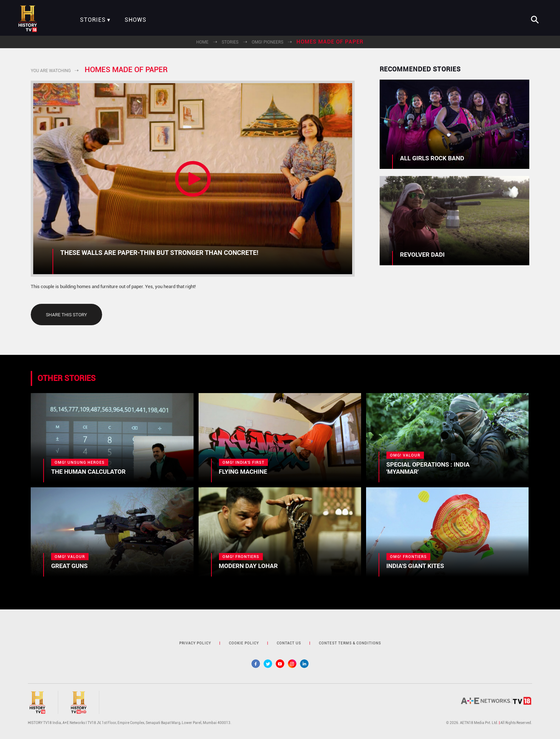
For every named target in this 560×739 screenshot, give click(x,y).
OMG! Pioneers (268, 42)
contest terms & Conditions (350, 643)
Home (202, 42)
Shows (136, 20)
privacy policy (195, 643)
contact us (289, 643)
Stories (93, 20)
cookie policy (244, 643)
